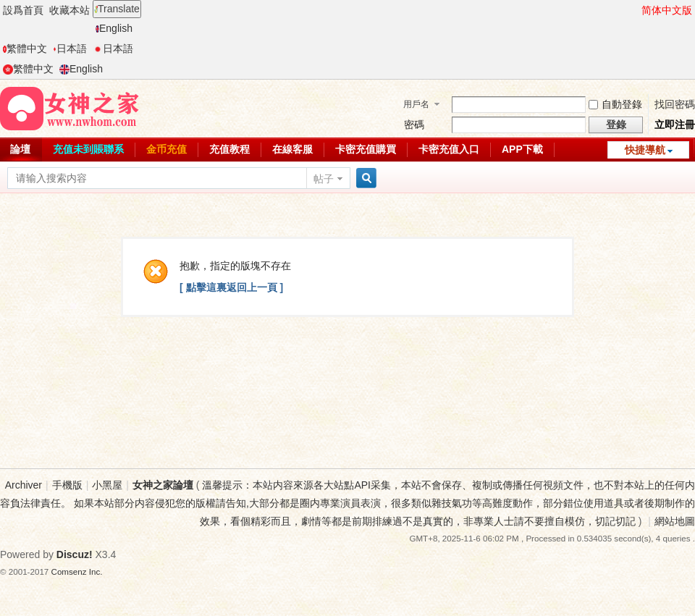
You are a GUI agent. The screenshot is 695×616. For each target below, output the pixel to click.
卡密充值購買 (366, 149)
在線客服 (292, 149)
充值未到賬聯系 (88, 149)
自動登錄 (615, 104)
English (114, 28)
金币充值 (167, 149)
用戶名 (416, 104)
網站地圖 (675, 521)
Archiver (24, 485)
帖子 (324, 179)
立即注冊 (675, 125)
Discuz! (75, 554)
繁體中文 (25, 48)
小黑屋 (107, 485)
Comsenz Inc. (77, 571)
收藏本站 (69, 10)
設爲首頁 (23, 10)
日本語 (70, 48)
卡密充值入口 (449, 149)
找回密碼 (675, 104)
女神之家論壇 (163, 485)
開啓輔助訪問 (635, 10)
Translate (117, 9)
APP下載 (522, 149)
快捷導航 (645, 150)
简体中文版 (667, 10)
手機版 (67, 485)
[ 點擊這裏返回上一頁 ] (231, 287)
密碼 (414, 125)
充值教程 (229, 149)
